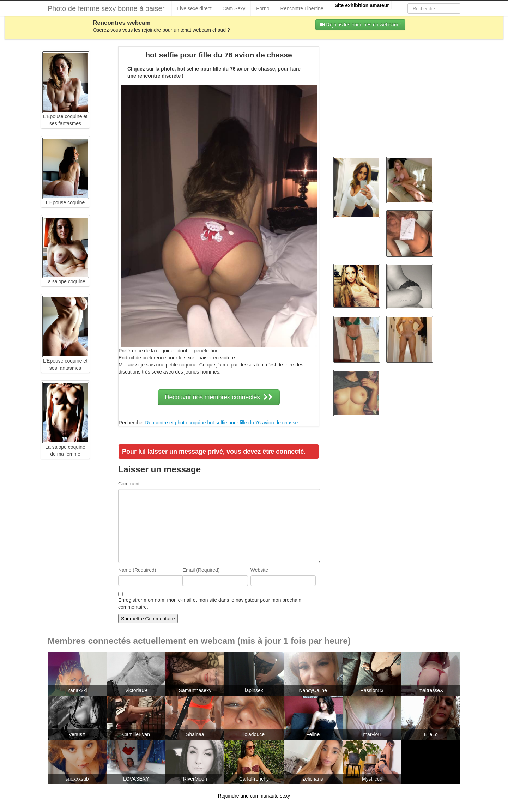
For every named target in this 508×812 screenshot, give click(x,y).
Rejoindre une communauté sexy (254, 796)
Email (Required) (201, 570)
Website (259, 570)
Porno (263, 8)
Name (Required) (137, 570)
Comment (129, 484)
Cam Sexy (234, 8)
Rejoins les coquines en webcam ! (361, 25)
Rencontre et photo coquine (175, 423)
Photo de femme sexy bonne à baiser (106, 8)
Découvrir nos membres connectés (219, 397)
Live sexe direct (194, 8)
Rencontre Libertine (302, 8)
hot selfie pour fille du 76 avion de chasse (252, 423)
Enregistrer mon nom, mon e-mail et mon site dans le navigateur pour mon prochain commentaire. (210, 604)
